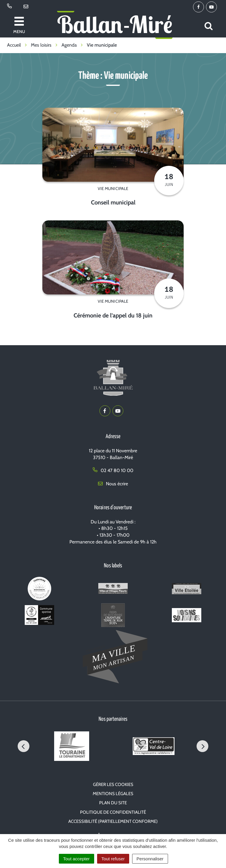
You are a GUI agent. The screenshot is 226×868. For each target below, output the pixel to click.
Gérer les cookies (113, 785)
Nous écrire (113, 484)
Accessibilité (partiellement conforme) (113, 821)
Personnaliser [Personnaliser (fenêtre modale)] (150, 859)
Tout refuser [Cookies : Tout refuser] (113, 859)
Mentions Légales (113, 794)
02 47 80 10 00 (113, 470)
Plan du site (113, 803)
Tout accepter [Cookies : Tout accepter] (77, 859)
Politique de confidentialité (113, 812)
